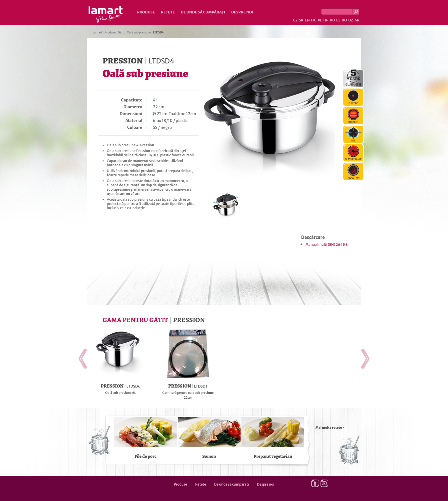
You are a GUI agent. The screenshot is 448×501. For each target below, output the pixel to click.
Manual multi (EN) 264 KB (327, 244)
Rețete (168, 12)
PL (320, 20)
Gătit (121, 32)
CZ (295, 20)
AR (357, 20)
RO (344, 20)
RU (332, 20)
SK (301, 20)
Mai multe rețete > (330, 428)
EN (307, 20)
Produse (146, 12)
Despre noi (242, 12)
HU (314, 20)
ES (338, 20)
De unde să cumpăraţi (203, 12)
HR (326, 20)
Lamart (106, 15)
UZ (351, 20)
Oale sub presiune (139, 32)
